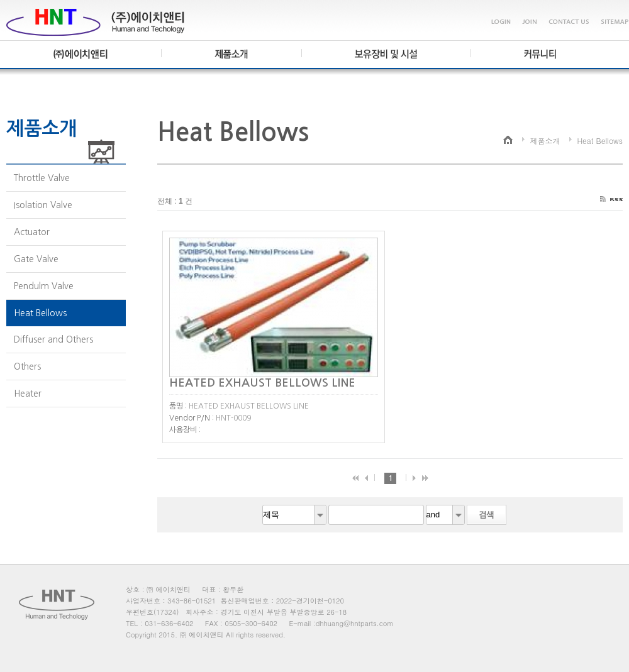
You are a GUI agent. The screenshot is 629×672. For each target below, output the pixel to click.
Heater (28, 394)
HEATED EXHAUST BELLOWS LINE (265, 383)
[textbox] (376, 515)
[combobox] (294, 515)
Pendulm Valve (44, 286)
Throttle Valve (42, 178)
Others (27, 366)
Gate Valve (36, 259)
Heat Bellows (40, 313)
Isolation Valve (43, 205)
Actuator (32, 232)
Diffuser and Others (53, 339)
